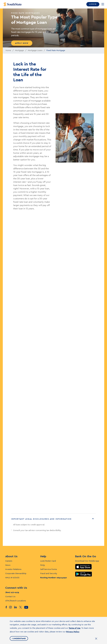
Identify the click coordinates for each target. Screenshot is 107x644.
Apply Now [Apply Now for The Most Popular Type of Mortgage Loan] (22, 43)
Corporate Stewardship (16, 574)
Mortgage (19, 50)
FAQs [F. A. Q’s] (42, 565)
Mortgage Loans (35, 50)
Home (8, 50)
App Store (83, 567)
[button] (53, 519)
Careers (9, 561)
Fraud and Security (49, 574)
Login (93, 4)
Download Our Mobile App (87, 561)
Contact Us (10, 597)
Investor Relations (13, 569)
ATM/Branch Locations (16, 601)
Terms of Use (75, 628)
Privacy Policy (73, 632)
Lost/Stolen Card (48, 561)
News (8, 565)
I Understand (19, 638)
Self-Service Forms (49, 569)
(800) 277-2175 (12, 592)
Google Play (84, 574)
